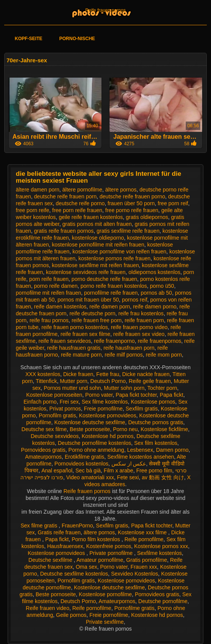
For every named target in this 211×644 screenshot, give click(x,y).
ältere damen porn (38, 190)
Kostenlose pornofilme (105, 594)
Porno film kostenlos (97, 539)
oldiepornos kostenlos (155, 272)
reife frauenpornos (160, 341)
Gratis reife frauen (59, 532)
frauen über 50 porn (131, 203)
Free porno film (154, 470)
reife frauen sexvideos (65, 341)
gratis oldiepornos (147, 217)
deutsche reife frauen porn (65, 196)
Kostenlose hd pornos (107, 436)
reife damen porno (155, 307)
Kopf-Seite (28, 39)
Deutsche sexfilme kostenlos (74, 574)
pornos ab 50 (156, 293)
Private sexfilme (105, 622)
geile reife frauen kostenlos (91, 217)
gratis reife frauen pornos (64, 231)
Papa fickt (171, 395)
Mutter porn (74, 381)
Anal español (57, 470)
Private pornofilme (112, 553)
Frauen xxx (144, 567)
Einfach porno (40, 402)
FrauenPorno (77, 526)
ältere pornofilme (82, 190)
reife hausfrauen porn (129, 348)
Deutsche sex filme (44, 429)
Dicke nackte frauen (146, 374)
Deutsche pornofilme (163, 601)
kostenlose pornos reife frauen (114, 258)
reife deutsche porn (92, 313)
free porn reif (173, 203)
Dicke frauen (78, 374)
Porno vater (99, 395)
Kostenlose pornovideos (107, 415)
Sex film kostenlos (156, 443)
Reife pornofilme (144, 539)
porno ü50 (162, 286)
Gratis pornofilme (147, 560)
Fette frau (108, 374)
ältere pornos (121, 190)
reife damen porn (110, 307)
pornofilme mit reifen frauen (48, 293)
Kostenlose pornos (153, 402)
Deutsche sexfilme (51, 560)
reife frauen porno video (139, 327)
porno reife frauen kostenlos (114, 286)
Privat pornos (65, 409)
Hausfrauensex (65, 546)
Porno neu (125, 429)
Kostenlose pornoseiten (54, 395)
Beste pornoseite (90, 429)
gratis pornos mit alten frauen (97, 224)
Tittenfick (46, 381)
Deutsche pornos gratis (156, 422)
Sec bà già (88, 470)
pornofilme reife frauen (111, 293)
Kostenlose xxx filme (143, 532)
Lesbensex (140, 450)
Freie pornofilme (103, 409)
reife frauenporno (114, 341)
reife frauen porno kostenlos (75, 327)
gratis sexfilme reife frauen (128, 231)
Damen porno (172, 450)
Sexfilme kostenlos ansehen (141, 457)
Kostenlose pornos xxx (161, 546)
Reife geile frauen (150, 381)
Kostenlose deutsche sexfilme (90, 422)
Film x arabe (119, 470)
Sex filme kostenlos (105, 402)
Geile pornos (71, 615)
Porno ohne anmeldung (97, 450)
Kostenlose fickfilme (164, 429)
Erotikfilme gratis (84, 457)
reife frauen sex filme (85, 334)
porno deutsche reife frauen (104, 279)
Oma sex (87, 567)
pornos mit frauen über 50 (88, 300)
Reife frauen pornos (105, 10)
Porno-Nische (77, 39)
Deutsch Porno (108, 381)
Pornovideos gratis (43, 450)
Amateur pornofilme (100, 560)
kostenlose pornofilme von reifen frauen (119, 251)
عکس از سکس (129, 464)
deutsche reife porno (80, 203)
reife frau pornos (49, 320)
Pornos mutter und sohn (72, 388)
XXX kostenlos (43, 374)
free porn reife (32, 210)
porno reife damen (56, 286)
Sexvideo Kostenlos (135, 574)
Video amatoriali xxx (90, 477)
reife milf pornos (124, 355)
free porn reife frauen (77, 210)
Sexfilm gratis (142, 409)
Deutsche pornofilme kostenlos (94, 443)
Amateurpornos (43, 457)
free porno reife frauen (132, 210)
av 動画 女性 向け (163, 477)
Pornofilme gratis (134, 608)
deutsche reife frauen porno (132, 196)
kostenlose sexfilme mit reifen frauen (96, 265)
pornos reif (134, 300)
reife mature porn (81, 355)
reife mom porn (164, 355)
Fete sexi (128, 477)
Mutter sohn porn (124, 388)
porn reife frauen (49, 279)
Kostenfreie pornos (109, 546)
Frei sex (69, 402)
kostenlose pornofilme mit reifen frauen (98, 245)
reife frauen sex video (139, 334)
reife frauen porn (144, 320)
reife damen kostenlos (60, 307)
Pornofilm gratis (57, 415)
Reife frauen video (47, 608)
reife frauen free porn (97, 320)
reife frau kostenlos (141, 313)
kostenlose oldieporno (98, 238)
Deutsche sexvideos (55, 436)
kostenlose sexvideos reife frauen (86, 272)
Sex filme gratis (40, 526)
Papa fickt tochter (136, 395)
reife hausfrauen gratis (74, 348)
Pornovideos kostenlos (81, 464)
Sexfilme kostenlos (159, 553)
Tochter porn (162, 388)
